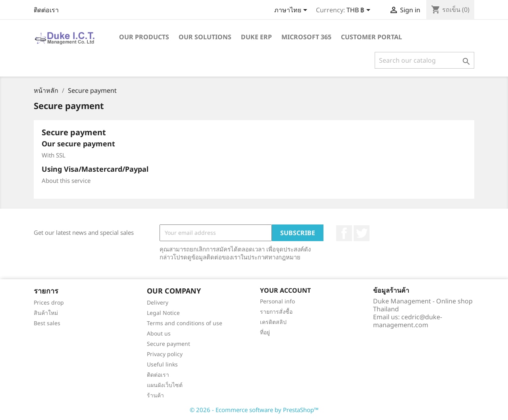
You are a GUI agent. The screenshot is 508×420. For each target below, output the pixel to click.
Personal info (277, 301)
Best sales (47, 323)
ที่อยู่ (265, 332)
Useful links (162, 364)
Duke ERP (256, 37)
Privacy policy (165, 354)
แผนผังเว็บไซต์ (165, 385)
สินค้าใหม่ (46, 313)
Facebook (344, 233)
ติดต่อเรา (46, 10)
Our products (144, 37)
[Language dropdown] (292, 11)
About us (159, 333)
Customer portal (371, 37)
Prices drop (49, 302)
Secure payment (168, 344)
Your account (285, 290)
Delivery (158, 302)
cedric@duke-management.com (408, 321)
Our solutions (205, 37)
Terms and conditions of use (185, 323)
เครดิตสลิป (273, 322)
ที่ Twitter (362, 233)
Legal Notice (163, 313)
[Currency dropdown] (360, 11)
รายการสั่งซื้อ (276, 312)
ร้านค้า (155, 395)
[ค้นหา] (424, 60)
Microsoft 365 (306, 37)
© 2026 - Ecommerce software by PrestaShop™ (254, 410)
